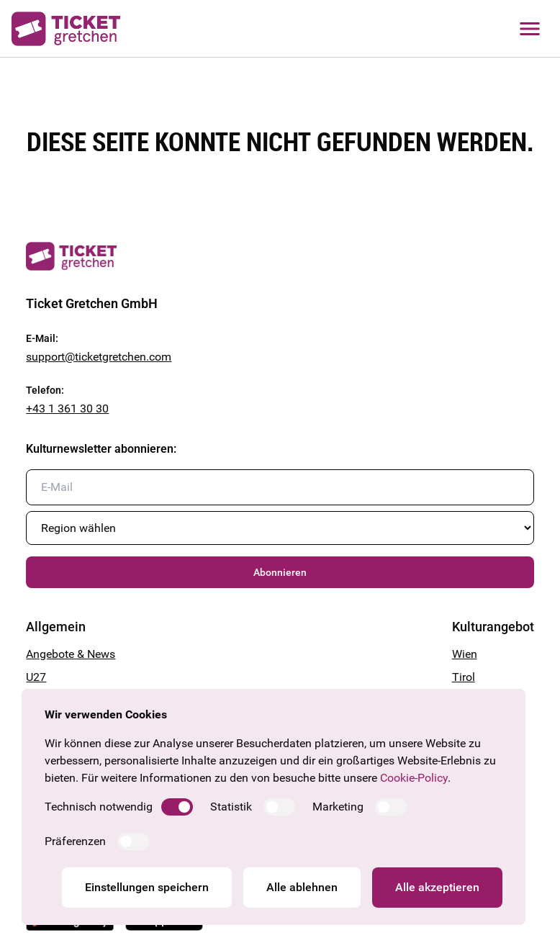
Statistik (231, 807)
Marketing (338, 807)
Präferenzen (75, 841)
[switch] (177, 807)
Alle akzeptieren (437, 887)
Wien (465, 654)
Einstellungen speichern (147, 887)
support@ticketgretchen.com (99, 357)
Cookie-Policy (414, 778)
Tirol (464, 677)
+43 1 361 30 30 (67, 408)
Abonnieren (280, 572)
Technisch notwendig (99, 807)
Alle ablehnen (302, 887)
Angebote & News (71, 654)
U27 (36, 677)
